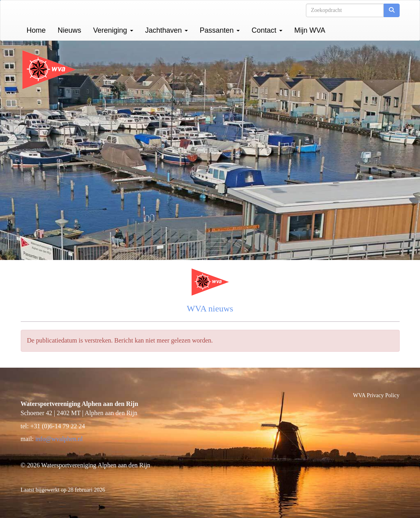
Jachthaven (167, 30)
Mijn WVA (310, 30)
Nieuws (70, 30)
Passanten (220, 30)
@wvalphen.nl (59, 439)
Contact (267, 30)
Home (36, 30)
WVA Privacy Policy (376, 395)
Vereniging (113, 30)
